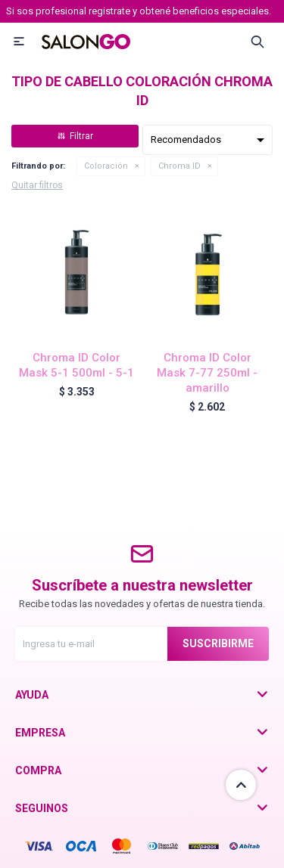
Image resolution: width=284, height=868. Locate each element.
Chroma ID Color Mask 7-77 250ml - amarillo (207, 373)
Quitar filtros (37, 185)
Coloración (106, 166)
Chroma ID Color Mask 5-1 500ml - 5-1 (76, 365)
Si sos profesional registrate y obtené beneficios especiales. (139, 11)
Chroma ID (179, 166)
